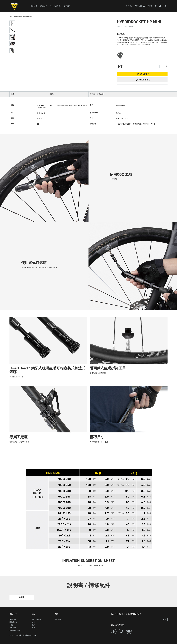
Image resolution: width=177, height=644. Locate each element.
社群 (34, 625)
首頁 (11, 16)
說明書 (22, 597)
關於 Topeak (36, 619)
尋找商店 (58, 619)
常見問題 (13, 628)
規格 (13, 94)
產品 (15, 16)
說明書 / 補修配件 (97, 94)
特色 (52, 94)
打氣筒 (21, 16)
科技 (34, 622)
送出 (164, 619)
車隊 (34, 628)
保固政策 (13, 619)
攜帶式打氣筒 (28, 16)
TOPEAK (15, 6)
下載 (11, 625)
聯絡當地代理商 (15, 630)
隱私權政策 (13, 622)
